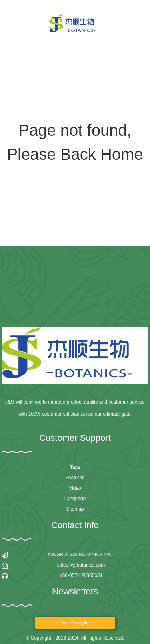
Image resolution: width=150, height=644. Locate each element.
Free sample (75, 623)
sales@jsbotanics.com (81, 565)
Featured (75, 478)
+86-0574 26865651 (81, 575)
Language (75, 499)
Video (75, 488)
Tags (75, 467)
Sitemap (75, 509)
